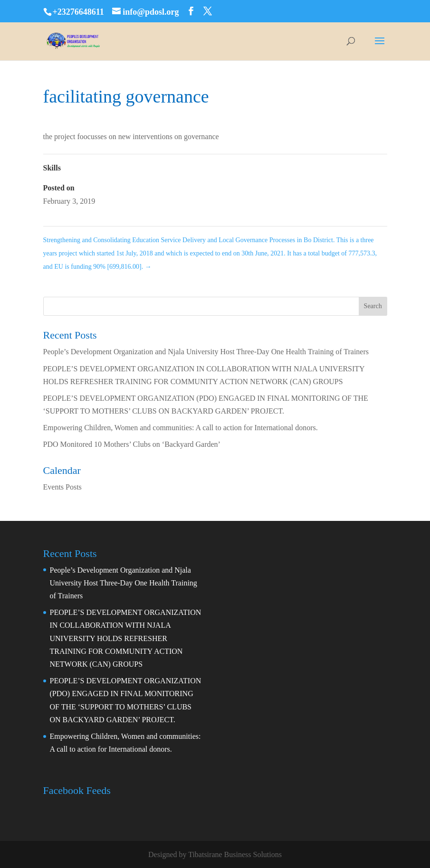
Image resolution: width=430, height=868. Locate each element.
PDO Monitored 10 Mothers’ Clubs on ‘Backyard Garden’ (132, 444)
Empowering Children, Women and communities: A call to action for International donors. (181, 428)
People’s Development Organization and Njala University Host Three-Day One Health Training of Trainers (206, 352)
